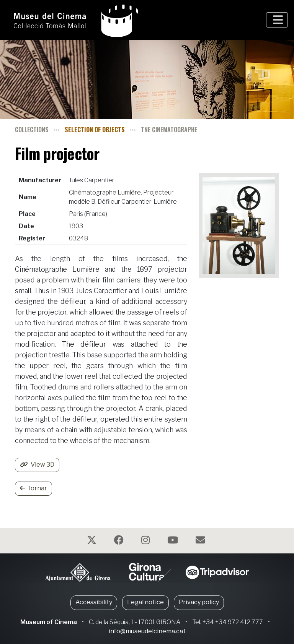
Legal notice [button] (145, 602)
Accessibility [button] (94, 602)
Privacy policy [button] (199, 602)
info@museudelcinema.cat (147, 631)
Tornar (33, 488)
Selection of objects (95, 130)
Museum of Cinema (49, 622)
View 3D (37, 465)
